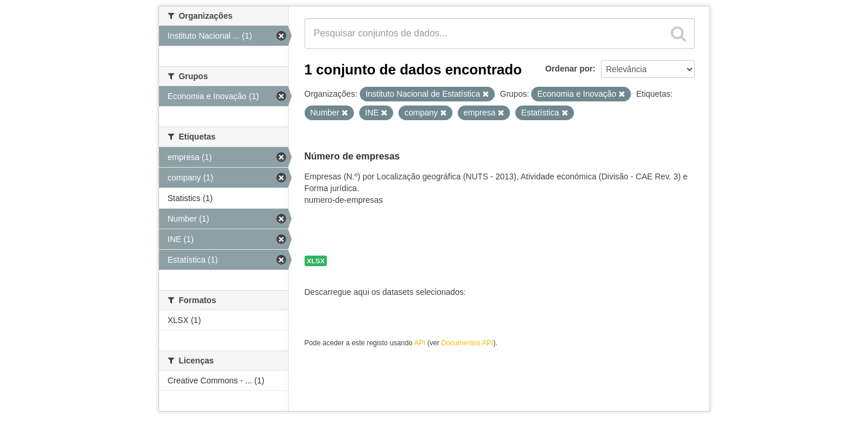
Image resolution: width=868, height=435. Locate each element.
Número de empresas (352, 156)
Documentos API (467, 343)
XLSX (316, 261)
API (420, 343)
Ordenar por (569, 69)
